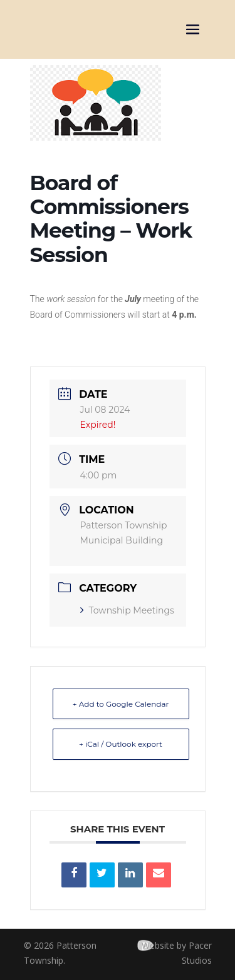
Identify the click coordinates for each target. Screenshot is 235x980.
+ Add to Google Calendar (121, 704)
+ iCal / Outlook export (121, 744)
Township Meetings (127, 610)
